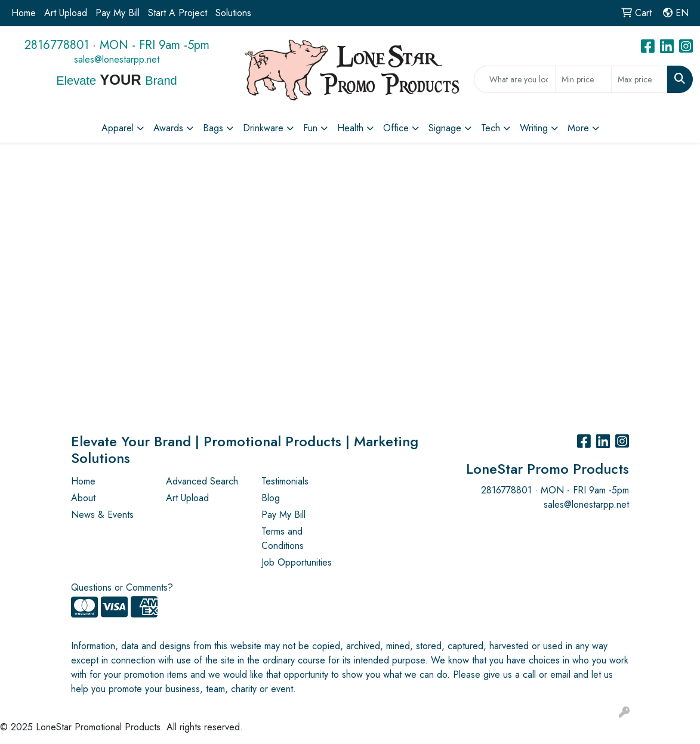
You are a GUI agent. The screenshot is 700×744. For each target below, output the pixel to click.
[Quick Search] (515, 79)
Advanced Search (202, 481)
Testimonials (285, 481)
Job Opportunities (297, 562)
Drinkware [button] (263, 128)
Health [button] (350, 128)
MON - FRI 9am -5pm (155, 45)
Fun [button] (310, 128)
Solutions (233, 13)
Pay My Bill (118, 13)
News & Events (102, 515)
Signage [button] (445, 128)
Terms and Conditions (283, 538)
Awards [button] (168, 128)
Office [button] (396, 128)
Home (24, 13)
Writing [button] (534, 128)
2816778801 (57, 45)
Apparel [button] (118, 128)
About (83, 498)
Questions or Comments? (122, 587)
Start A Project (178, 13)
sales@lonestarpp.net (117, 59)
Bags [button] (213, 128)
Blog (271, 498)
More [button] (578, 128)
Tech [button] (491, 128)
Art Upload (66, 13)
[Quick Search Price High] (639, 79)
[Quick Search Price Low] (583, 79)
